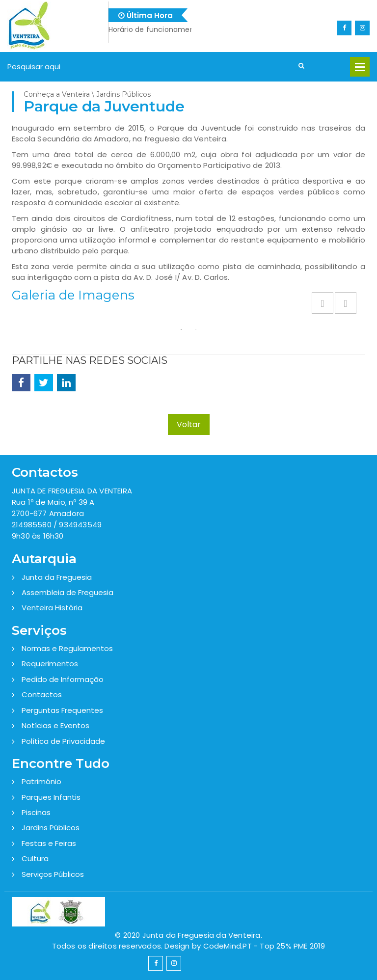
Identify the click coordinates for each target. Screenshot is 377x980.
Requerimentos (50, 664)
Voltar (189, 424)
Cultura (35, 858)
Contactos (42, 694)
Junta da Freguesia (57, 577)
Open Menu (360, 67)
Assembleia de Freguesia (67, 592)
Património (41, 781)
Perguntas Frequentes (62, 710)
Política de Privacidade (63, 741)
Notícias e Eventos (55, 725)
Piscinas (36, 812)
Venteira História (52, 608)
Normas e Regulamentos (67, 648)
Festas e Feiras (49, 843)
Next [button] (346, 303)
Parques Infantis (51, 797)
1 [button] (181, 329)
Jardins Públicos (51, 828)
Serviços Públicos (53, 874)
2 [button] (196, 329)
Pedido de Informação (63, 679)
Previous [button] (323, 303)
